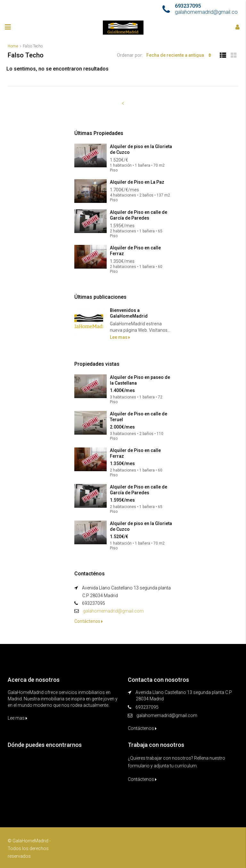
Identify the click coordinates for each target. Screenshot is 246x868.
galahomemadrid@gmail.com (113, 611)
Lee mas (120, 337)
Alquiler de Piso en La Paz (137, 182)
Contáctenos (89, 621)
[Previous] (123, 103)
